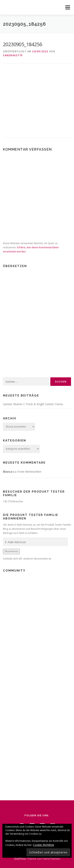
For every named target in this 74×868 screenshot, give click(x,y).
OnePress (20, 859)
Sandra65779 (13, 55)
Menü (67, 7)
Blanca (8, 472)
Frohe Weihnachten (29, 472)
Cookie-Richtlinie (44, 845)
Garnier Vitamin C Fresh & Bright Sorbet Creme (33, 404)
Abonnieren (11, 551)
